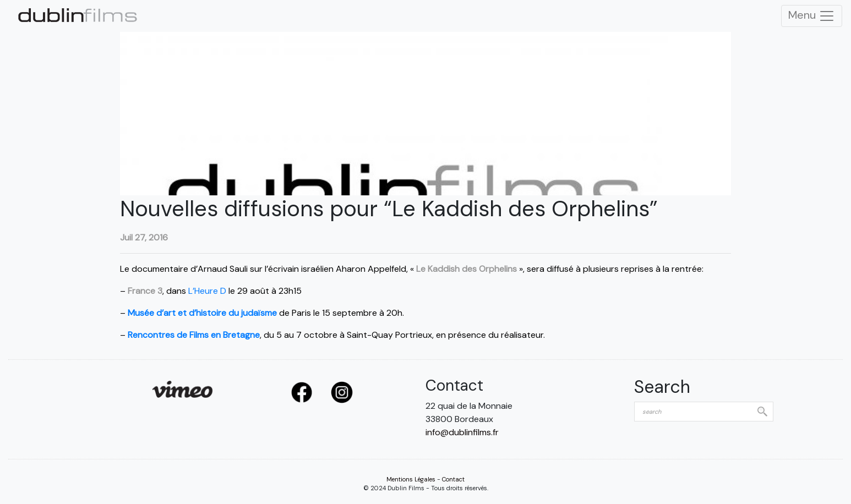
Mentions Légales (411, 479)
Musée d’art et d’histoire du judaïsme (202, 313)
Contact (453, 479)
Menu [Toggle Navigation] (812, 16)
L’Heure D (207, 291)
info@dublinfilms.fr (462, 432)
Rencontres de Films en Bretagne (194, 335)
